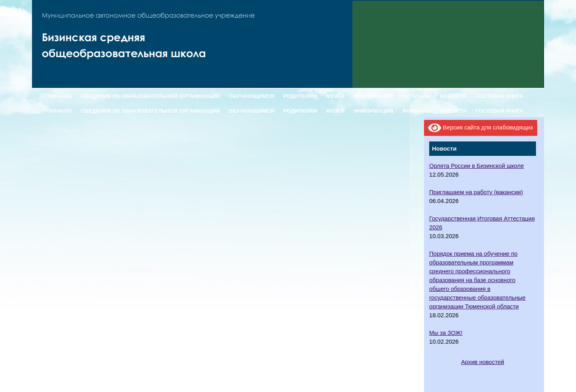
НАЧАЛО (61, 96)
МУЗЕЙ (335, 96)
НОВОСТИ (453, 96)
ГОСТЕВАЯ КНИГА (500, 96)
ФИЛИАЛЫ (416, 96)
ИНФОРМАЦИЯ (373, 96)
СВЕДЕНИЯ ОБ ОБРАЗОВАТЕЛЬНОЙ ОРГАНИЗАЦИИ (150, 96)
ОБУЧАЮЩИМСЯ (252, 96)
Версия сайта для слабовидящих (481, 128)
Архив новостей (483, 362)
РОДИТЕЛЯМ (300, 96)
